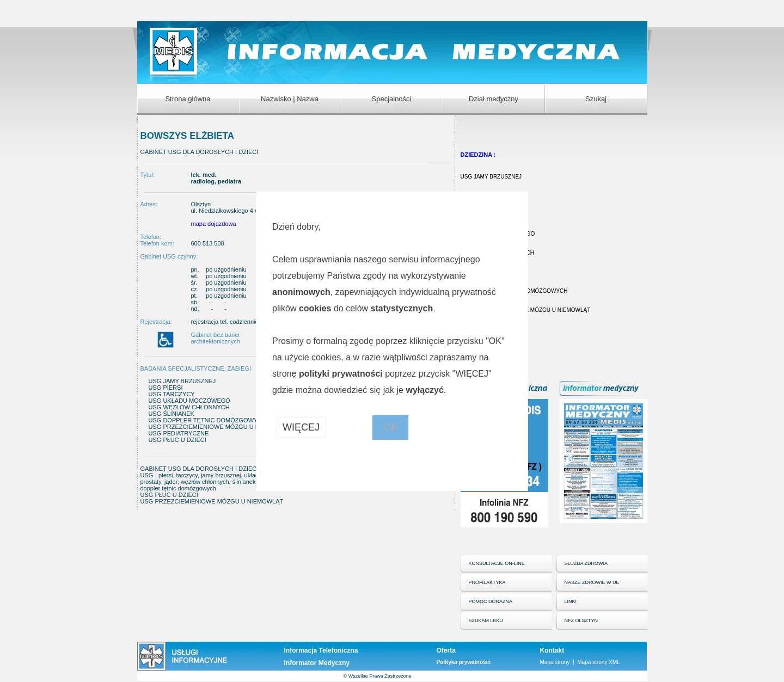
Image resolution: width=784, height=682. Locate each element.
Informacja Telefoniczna (321, 650)
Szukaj (596, 99)
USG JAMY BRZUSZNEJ (491, 177)
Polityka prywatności (464, 662)
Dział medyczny (494, 99)
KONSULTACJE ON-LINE (497, 563)
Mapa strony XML (598, 662)
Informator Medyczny (317, 663)
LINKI (571, 601)
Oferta (446, 650)
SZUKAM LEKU (486, 620)
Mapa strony (555, 662)
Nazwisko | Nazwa (290, 99)
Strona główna (188, 99)
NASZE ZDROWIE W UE (592, 582)
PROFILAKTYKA (487, 582)
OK (390, 427)
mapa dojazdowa (214, 224)
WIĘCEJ (301, 427)
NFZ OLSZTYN (581, 620)
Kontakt (552, 650)
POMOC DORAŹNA (491, 601)
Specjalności (392, 99)
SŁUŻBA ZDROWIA (586, 563)
